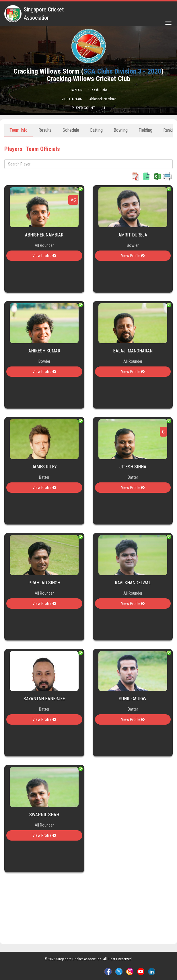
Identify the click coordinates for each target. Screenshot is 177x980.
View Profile (44, 256)
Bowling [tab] (121, 130)
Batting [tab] (96, 130)
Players (13, 149)
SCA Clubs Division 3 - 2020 (122, 71)
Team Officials (43, 149)
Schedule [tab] (71, 130)
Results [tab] (45, 130)
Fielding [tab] (145, 130)
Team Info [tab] (19, 130)
